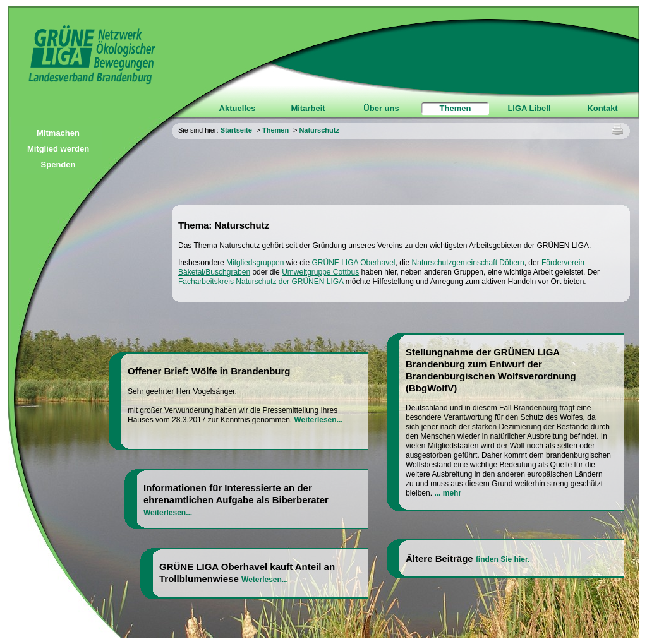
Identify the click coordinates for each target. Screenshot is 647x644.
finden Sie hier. (503, 559)
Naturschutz (319, 130)
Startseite (236, 130)
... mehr (448, 493)
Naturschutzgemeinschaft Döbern (468, 263)
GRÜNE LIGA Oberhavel (353, 263)
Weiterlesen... (318, 420)
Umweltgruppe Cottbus (320, 272)
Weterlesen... (265, 580)
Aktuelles (238, 108)
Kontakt (602, 108)
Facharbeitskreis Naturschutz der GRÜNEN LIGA (261, 282)
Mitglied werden (58, 149)
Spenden (58, 164)
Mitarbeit (308, 108)
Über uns (381, 108)
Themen (456, 108)
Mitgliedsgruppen (255, 263)
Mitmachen (58, 133)
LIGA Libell (529, 108)
